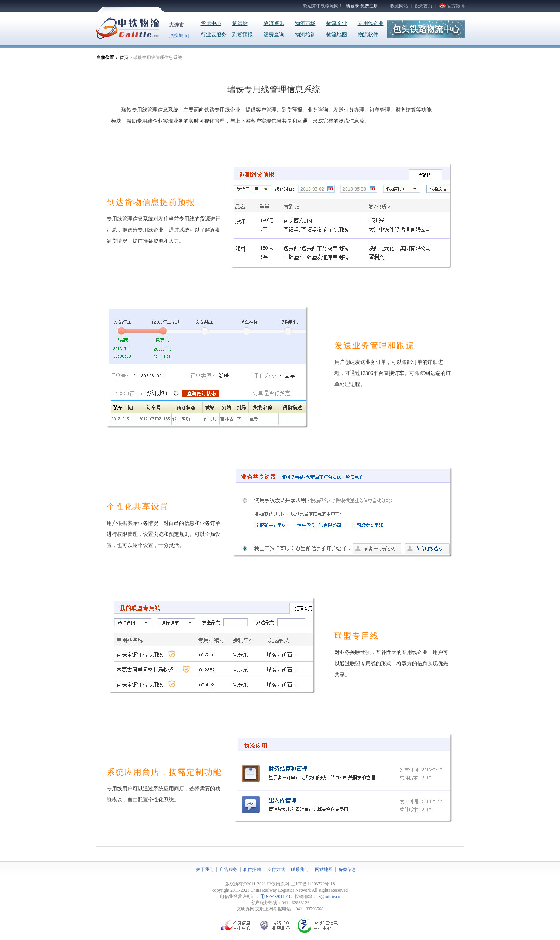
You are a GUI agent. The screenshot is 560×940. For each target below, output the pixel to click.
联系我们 (300, 869)
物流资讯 (274, 23)
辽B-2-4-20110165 (277, 896)
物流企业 (337, 23)
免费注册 (369, 6)
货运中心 (211, 23)
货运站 (240, 23)
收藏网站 (399, 6)
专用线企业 (371, 23)
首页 (124, 58)
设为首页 (423, 6)
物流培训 (305, 35)
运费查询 (274, 35)
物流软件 (368, 35)
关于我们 (205, 869)
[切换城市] (179, 35)
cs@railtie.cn (328, 896)
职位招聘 (252, 869)
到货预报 (243, 35)
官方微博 (456, 6)
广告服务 (229, 869)
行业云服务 (214, 35)
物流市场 (305, 23)
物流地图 (337, 35)
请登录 (353, 6)
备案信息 (347, 869)
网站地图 (324, 869)
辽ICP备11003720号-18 (313, 884)
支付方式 (276, 869)
